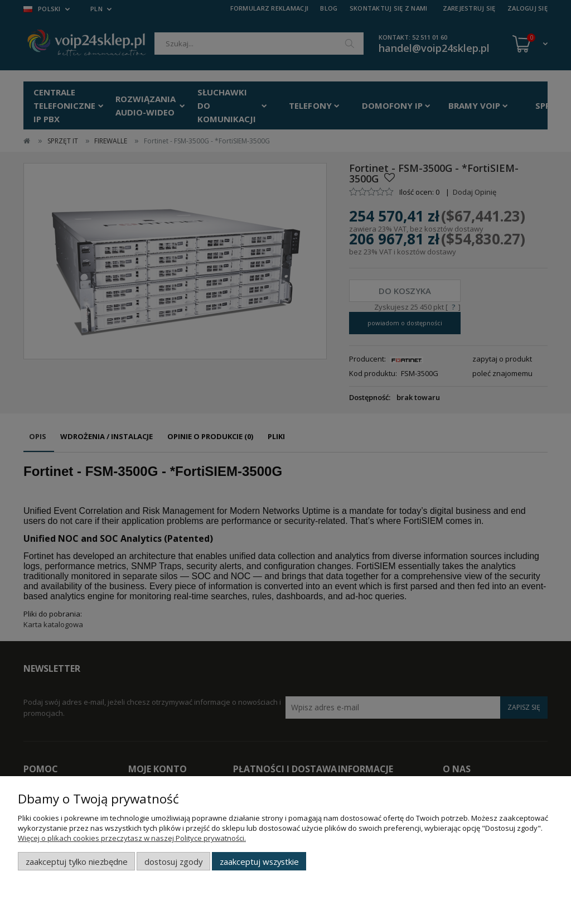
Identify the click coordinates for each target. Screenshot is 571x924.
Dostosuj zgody (173, 862)
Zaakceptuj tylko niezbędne (77, 862)
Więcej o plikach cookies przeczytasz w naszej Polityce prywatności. (132, 838)
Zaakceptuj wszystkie (259, 862)
